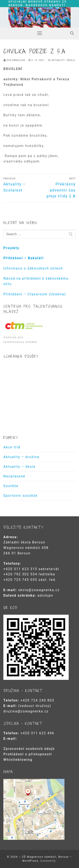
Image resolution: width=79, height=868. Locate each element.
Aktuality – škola (19, 467)
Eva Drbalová (14, 60)
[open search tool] (72, 33)
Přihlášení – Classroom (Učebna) (35, 294)
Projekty (11, 248)
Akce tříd (12, 447)
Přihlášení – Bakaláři (23, 258)
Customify (48, 861)
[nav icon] (40, 33)
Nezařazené (14, 476)
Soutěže (11, 486)
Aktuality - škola (62, 60)
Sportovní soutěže (20, 496)
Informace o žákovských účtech (33, 268)
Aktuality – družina (21, 457)
